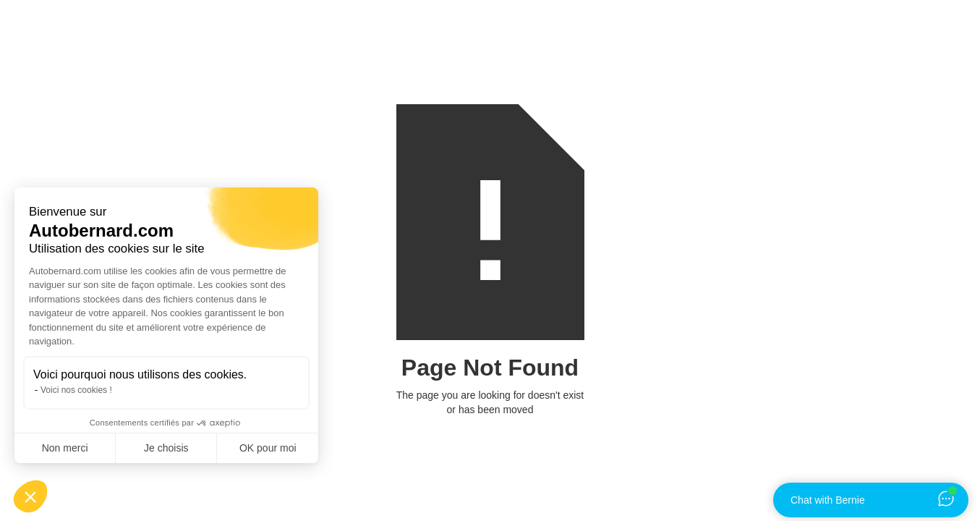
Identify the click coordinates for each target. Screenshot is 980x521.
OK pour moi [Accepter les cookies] (268, 448)
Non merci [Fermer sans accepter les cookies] (65, 448)
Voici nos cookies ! (76, 390)
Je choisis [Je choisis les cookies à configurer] (166, 448)
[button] (30, 496)
